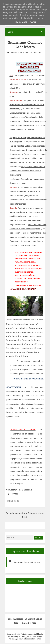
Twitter (13, 494)
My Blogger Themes (27, 636)
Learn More (21, 22)
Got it (33, 22)
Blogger (32, 623)
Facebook (26, 490)
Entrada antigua (36, 513)
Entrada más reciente (17, 513)
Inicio (25, 517)
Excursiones (35, 52)
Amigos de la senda (20, 52)
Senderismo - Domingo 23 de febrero (25, 45)
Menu (25, 32)
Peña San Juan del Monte (32, 634)
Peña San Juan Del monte (27, 562)
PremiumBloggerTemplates (29, 639)
